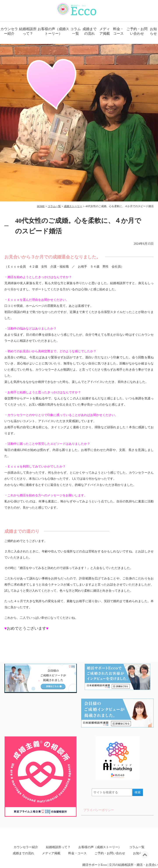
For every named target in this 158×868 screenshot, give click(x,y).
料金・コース (118, 31)
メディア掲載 (105, 31)
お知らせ (153, 31)
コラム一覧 (75, 31)
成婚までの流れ (90, 31)
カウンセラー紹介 (9, 31)
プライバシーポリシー (99, 810)
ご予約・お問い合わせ (137, 31)
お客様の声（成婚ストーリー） (53, 31)
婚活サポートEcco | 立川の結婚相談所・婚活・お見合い (120, 865)
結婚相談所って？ (28, 31)
